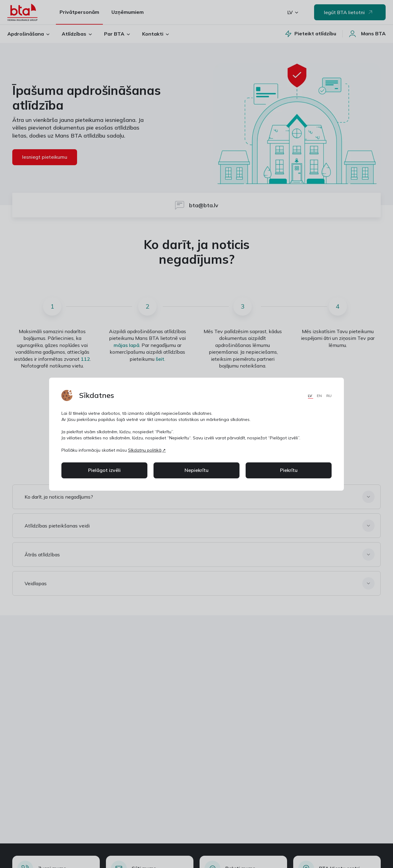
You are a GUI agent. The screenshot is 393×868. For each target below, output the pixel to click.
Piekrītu (289, 470)
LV (311, 396)
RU (329, 396)
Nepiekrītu (196, 470)
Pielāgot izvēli (104, 470)
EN (320, 396)
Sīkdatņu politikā (145, 450)
